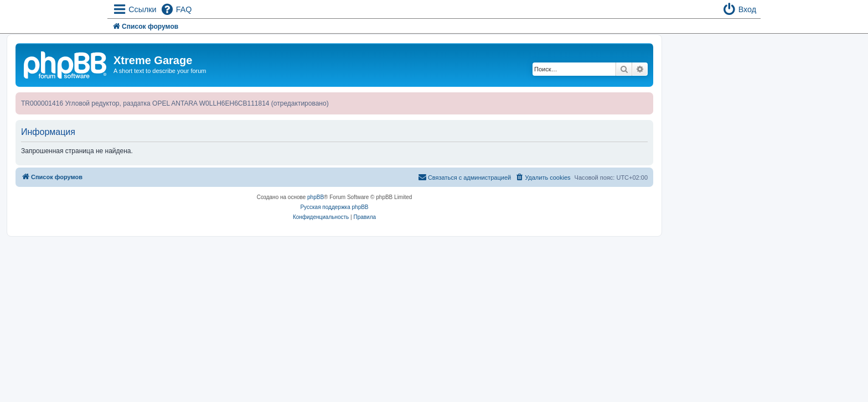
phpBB (316, 197)
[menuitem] (176, 9)
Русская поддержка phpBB (334, 207)
